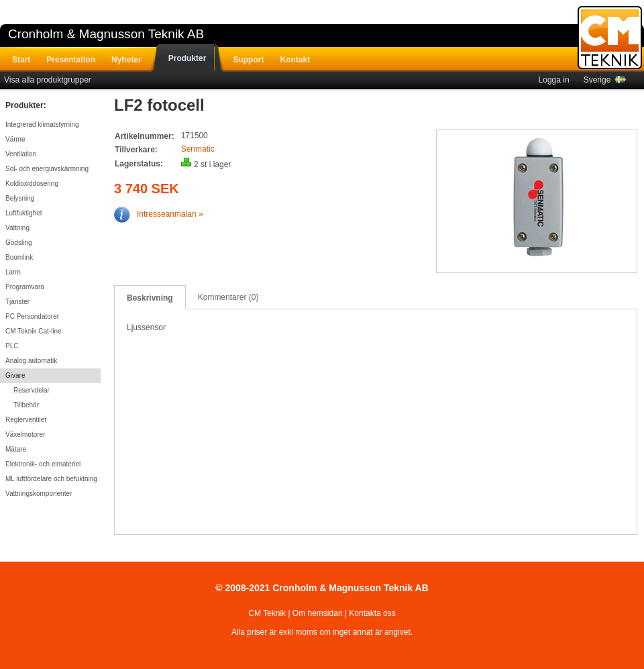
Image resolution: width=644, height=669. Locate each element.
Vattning (17, 228)
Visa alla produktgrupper (48, 80)
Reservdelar (32, 390)
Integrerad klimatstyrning (42, 124)
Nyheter (126, 60)
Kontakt (295, 60)
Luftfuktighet (23, 213)
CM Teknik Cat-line (34, 331)
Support (248, 60)
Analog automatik (31, 361)
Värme (15, 139)
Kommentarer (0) (228, 297)
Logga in (554, 80)
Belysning (20, 198)
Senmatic (198, 149)
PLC (12, 346)
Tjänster (17, 302)
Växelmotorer (25, 434)
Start (21, 60)
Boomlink (19, 257)
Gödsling (18, 243)
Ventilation (21, 154)
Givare (15, 375)
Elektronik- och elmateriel (43, 464)
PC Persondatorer (32, 316)
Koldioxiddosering (32, 184)
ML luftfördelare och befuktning (51, 479)
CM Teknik (267, 613)
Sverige (605, 80)
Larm (13, 272)
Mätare (16, 449)
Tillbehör (26, 405)
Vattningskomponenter (39, 494)
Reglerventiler (26, 420)
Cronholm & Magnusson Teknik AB (106, 34)
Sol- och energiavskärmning (47, 169)
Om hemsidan (318, 613)
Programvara (25, 287)
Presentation (71, 60)
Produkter (187, 58)
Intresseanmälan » (159, 214)
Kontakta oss (372, 613)
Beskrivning (150, 298)
